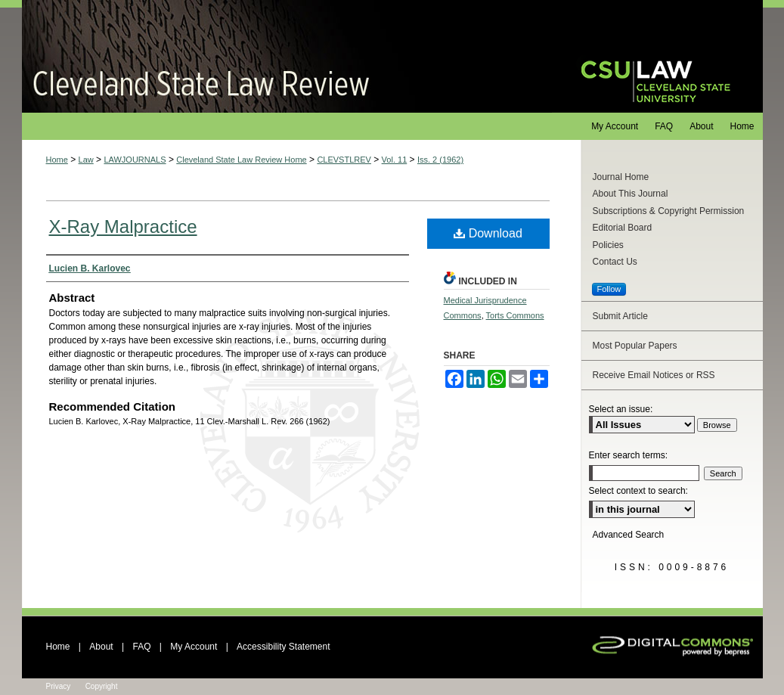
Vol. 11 (395, 160)
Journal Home (621, 177)
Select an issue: (621, 409)
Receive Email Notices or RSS (654, 375)
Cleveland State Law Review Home (241, 160)
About (101, 647)
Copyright (102, 686)
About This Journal (631, 194)
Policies (608, 245)
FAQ (141, 647)
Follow (609, 289)
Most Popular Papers (635, 346)
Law (86, 160)
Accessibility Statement (283, 647)
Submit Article (620, 316)
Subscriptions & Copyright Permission (669, 211)
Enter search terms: (629, 455)
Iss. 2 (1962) (440, 160)
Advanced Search (629, 535)
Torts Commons (515, 315)
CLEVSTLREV (344, 160)
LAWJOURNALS (135, 160)
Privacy (59, 686)
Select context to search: (638, 491)
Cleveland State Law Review (287, 56)
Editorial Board (623, 228)
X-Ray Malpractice (123, 226)
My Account (194, 647)
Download (488, 233)
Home (57, 160)
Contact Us (615, 262)
